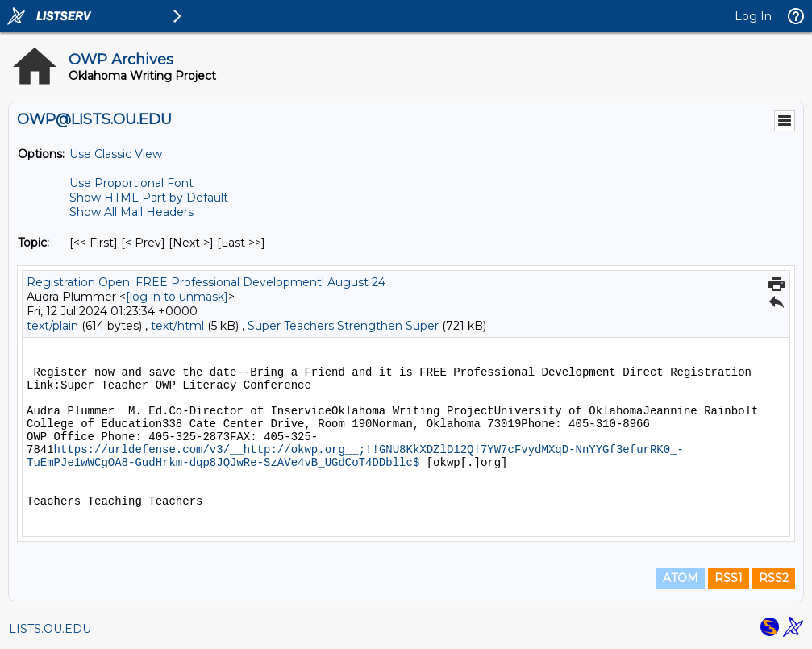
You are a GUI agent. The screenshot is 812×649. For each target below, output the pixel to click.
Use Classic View (116, 154)
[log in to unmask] (177, 297)
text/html (177, 326)
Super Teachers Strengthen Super (343, 326)
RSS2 (774, 578)
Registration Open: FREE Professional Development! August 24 (206, 282)
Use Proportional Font (131, 183)
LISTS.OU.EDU (50, 629)
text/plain (52, 326)
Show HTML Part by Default (149, 198)
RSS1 (729, 578)
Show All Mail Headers (131, 212)
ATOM (681, 578)
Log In (753, 16)
